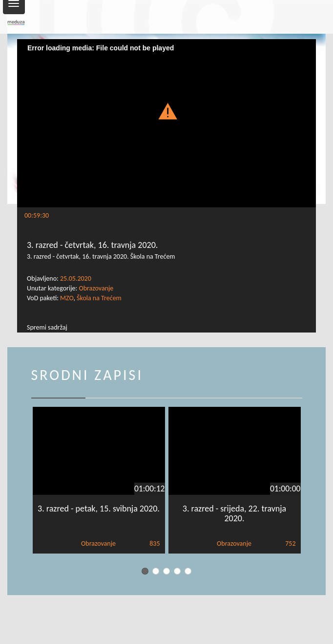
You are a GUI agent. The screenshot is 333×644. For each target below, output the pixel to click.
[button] (166, 111)
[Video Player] (166, 123)
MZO (67, 298)
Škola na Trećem (99, 298)
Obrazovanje (96, 288)
